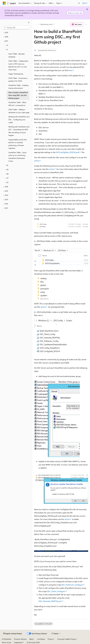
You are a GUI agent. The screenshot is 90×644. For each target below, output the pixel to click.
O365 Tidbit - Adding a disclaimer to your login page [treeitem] (19, 111)
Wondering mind (46, 24)
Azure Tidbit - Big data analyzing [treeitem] (16, 55)
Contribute (41, 639)
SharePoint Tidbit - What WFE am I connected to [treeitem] (17, 104)
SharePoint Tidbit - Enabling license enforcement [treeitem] (18, 87)
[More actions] (86, 24)
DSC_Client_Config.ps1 (56, 591)
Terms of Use (7, 642)
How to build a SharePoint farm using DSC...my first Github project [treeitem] (18, 95)
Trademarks (18, 642)
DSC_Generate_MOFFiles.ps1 (50, 601)
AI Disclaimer (7, 639)
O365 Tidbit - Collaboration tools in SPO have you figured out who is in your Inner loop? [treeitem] (18, 65)
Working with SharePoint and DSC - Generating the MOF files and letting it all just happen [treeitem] (19, 131)
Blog (31, 639)
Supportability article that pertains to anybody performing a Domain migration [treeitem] (18, 144)
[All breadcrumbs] (36, 24)
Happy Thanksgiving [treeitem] (16, 74)
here (70, 70)
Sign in (85, 3)
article (37, 161)
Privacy (50, 639)
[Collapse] (29, 22)
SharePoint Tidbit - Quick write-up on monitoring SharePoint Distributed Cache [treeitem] (17, 157)
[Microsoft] (4, 3)
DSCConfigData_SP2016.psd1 (68, 152)
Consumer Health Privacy (66, 639)
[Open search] (79, 3)
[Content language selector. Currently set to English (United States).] (13, 634)
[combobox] (16, 27)
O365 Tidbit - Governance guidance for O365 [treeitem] (18, 80)
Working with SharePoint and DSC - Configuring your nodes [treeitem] (19, 120)
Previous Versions (20, 639)
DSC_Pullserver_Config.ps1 (72, 585)
